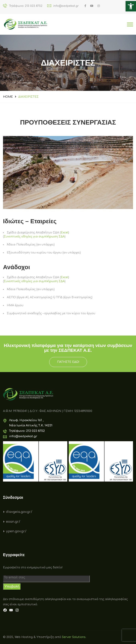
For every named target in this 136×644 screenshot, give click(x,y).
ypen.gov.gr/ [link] (16, 531)
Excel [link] (64, 233)
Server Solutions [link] (74, 637)
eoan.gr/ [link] (13, 522)
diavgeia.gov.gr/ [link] (19, 512)
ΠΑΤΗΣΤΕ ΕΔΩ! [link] (68, 362)
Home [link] (8, 97)
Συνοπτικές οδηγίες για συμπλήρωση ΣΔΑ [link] (34, 237)
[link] (131, 6)
